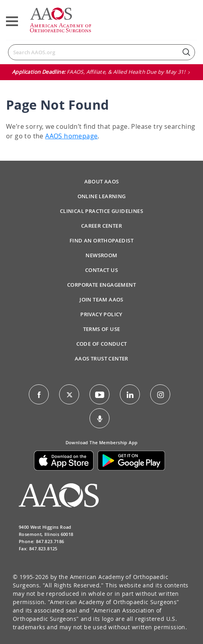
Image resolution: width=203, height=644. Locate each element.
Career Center (101, 226)
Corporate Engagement (101, 285)
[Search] (101, 52)
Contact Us (101, 270)
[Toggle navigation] (12, 21)
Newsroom (101, 255)
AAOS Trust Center (101, 358)
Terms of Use (102, 329)
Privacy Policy (101, 314)
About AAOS (102, 181)
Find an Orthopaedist (101, 240)
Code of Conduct (102, 344)
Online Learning (102, 196)
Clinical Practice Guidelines (101, 211)
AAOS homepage (71, 136)
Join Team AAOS (101, 299)
